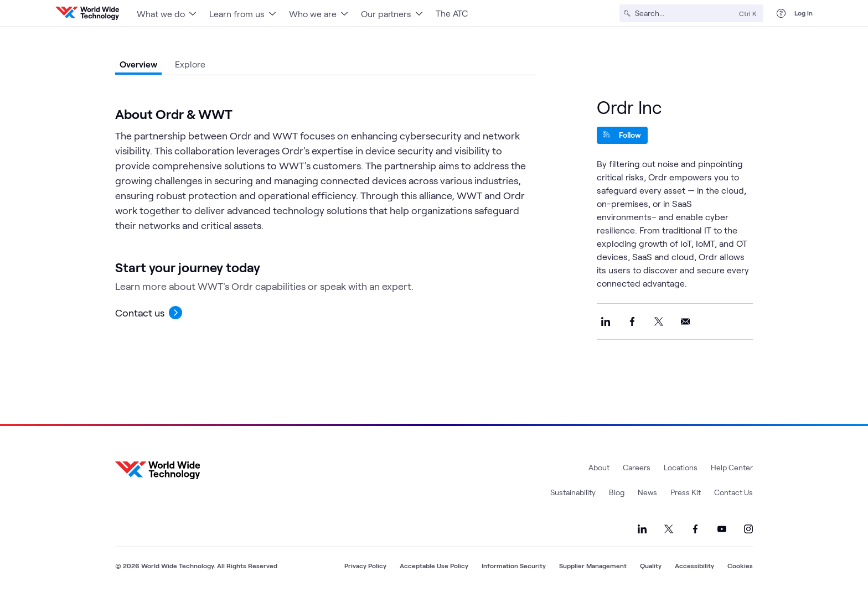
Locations (681, 467)
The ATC (452, 13)
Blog (617, 492)
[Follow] (622, 135)
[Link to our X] (669, 529)
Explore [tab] (190, 64)
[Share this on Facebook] (632, 321)
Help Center (732, 467)
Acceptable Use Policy (434, 565)
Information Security (514, 565)
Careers (637, 467)
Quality (651, 565)
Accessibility (694, 565)
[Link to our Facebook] (695, 529)
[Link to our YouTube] (722, 529)
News (647, 492)
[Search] (685, 13)
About (599, 467)
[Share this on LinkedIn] (606, 321)
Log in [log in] (804, 13)
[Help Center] (781, 13)
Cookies (740, 565)
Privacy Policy (365, 565)
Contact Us (733, 492)
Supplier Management (593, 565)
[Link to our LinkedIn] (642, 529)
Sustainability (573, 492)
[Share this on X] (659, 321)
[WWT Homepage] (87, 13)
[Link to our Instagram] (748, 529)
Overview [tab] (138, 64)
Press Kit (686, 492)
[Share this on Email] (685, 321)
